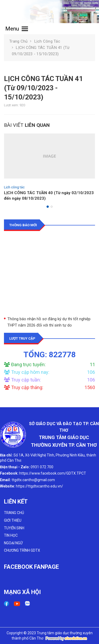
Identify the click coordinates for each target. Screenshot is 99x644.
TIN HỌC (11, 535)
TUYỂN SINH (14, 528)
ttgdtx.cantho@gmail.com (33, 480)
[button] (48, 207)
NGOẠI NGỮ (13, 543)
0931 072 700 (42, 467)
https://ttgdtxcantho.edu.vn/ (39, 486)
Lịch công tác (47, 41)
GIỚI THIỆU (13, 520)
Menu (17, 29)
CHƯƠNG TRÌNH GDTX (22, 550)
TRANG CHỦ (14, 513)
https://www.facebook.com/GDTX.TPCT (53, 473)
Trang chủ (18, 41)
